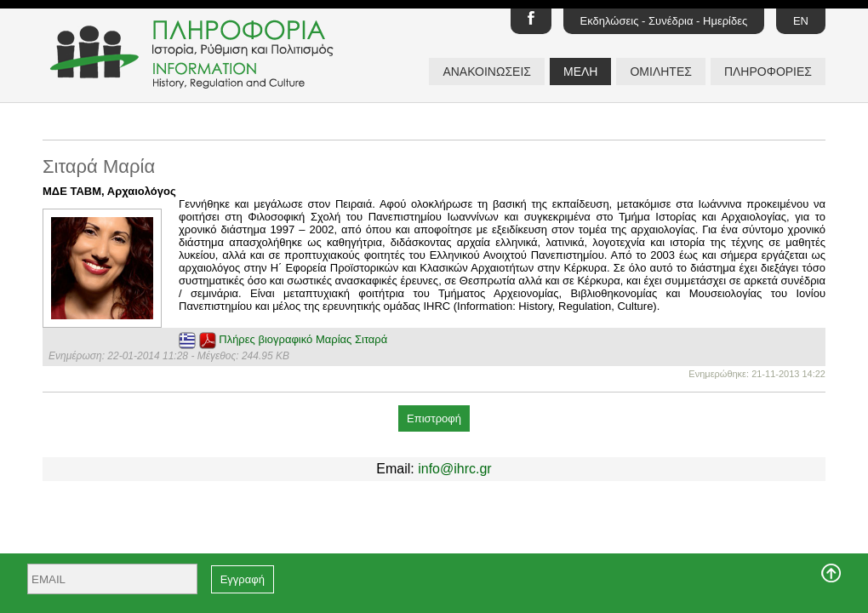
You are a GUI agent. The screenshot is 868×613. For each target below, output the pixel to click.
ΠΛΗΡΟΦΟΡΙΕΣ (768, 72)
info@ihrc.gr (455, 469)
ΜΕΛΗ (580, 72)
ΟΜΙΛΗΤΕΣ (660, 72)
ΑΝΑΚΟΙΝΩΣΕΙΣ (487, 72)
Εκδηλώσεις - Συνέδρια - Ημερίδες (664, 21)
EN (801, 21)
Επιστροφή (434, 418)
